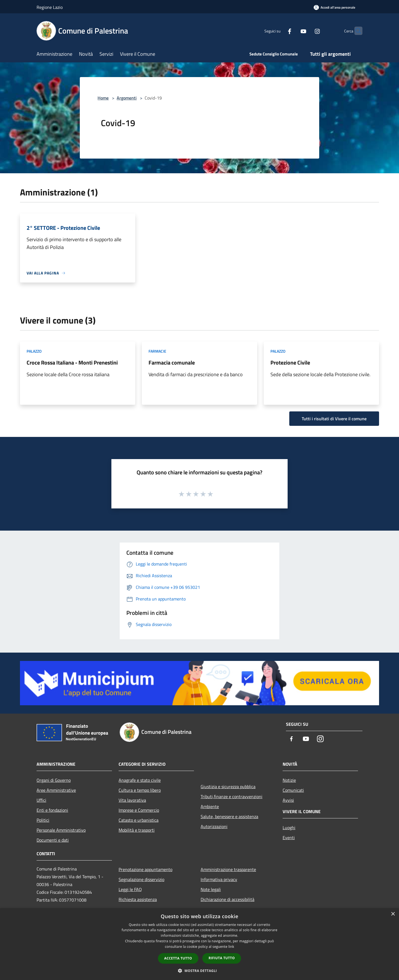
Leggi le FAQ (130, 889)
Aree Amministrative (56, 790)
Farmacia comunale (172, 362)
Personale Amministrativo (61, 830)
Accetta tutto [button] (178, 958)
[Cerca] (356, 31)
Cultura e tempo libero (140, 790)
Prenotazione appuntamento (145, 869)
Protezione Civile (290, 362)
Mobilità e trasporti (137, 830)
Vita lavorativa (132, 800)
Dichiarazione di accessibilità (227, 899)
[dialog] (199, 944)
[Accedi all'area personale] (334, 7)
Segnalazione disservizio (141, 879)
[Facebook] (279, 31)
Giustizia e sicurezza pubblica (228, 786)
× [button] (393, 914)
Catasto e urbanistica (139, 820)
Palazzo (34, 351)
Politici (43, 820)
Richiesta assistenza (138, 899)
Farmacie (157, 351)
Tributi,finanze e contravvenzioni (232, 796)
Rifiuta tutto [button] (222, 958)
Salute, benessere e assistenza (229, 816)
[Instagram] (306, 31)
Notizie (289, 780)
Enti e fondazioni (52, 810)
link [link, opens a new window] (231, 947)
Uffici (41, 800)
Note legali (211, 889)
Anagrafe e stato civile (140, 780)
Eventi (289, 838)
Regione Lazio (50, 7)
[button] (199, 971)
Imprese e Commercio (139, 810)
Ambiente (210, 806)
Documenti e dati (53, 840)
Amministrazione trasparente (228, 869)
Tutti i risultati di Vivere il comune (334, 419)
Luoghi (289, 828)
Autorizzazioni (214, 826)
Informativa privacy (219, 879)
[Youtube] (293, 31)
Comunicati (293, 790)
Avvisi (288, 800)
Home (103, 98)
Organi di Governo (54, 780)
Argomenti (127, 98)
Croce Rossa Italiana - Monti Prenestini (72, 362)
